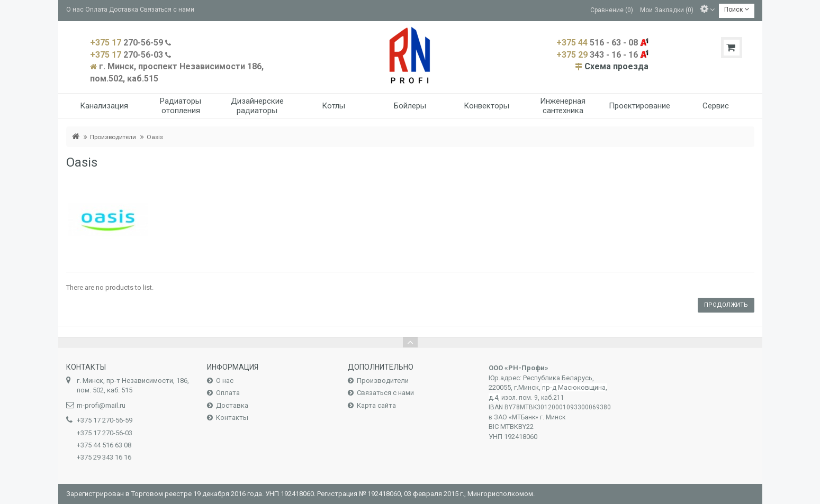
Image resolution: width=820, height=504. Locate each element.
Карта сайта (376, 405)
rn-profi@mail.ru (101, 405)
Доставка (124, 10)
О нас (75, 10)
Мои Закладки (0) (667, 10)
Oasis (155, 137)
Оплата (96, 10)
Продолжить (726, 305)
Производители (113, 137)
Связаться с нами (167, 10)
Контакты (232, 418)
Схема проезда (616, 66)
